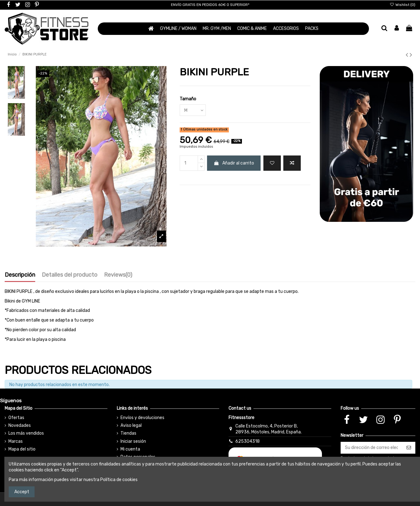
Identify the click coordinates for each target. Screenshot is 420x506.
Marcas (16, 441)
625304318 (248, 441)
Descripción (20, 275)
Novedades (20, 425)
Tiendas (128, 433)
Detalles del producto (70, 275)
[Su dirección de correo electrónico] (371, 448)
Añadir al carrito (234, 163)
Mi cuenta (130, 449)
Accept (22, 492)
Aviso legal (131, 425)
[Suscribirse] (409, 448)
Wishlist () (403, 5)
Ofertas (16, 418)
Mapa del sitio (22, 449)
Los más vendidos (26, 433)
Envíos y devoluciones (142, 418)
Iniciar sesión (133, 441)
